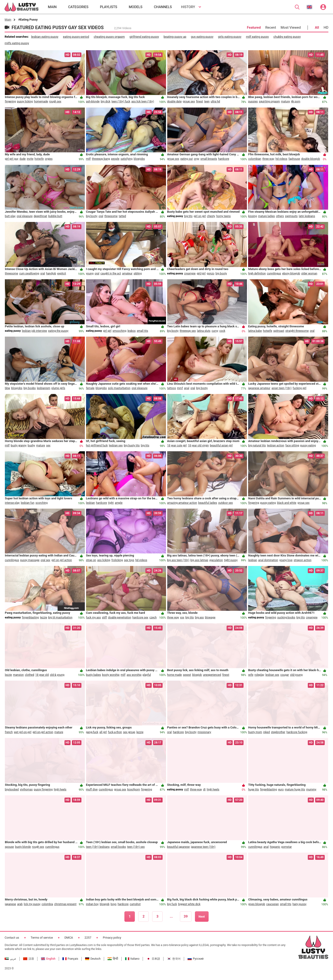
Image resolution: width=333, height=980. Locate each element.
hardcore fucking (297, 732)
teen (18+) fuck (121, 101)
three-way (268, 159)
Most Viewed (291, 28)
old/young (296, 675)
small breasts (209, 159)
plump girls (58, 388)
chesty (211, 216)
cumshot (135, 904)
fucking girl (300, 388)
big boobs (30, 388)
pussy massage (30, 560)
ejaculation (216, 560)
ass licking (104, 560)
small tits (142, 331)
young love (286, 560)
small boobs (118, 847)
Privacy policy (112, 938)
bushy (31, 445)
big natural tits (257, 445)
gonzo (211, 273)
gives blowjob (257, 904)
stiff (104, 617)
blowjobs (139, 159)
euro (281, 790)
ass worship (134, 675)
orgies (49, 159)
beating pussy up (175, 37)
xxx (182, 617)
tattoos (172, 388)
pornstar (287, 847)
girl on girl (200, 216)
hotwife (39, 159)
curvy (215, 331)
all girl (103, 732)
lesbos (131, 331)
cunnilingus (274, 273)
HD (326, 28)
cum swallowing (29, 273)
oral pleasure (25, 216)
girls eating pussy (230, 37)
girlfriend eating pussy (144, 37)
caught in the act (111, 273)
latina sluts (204, 331)
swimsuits (291, 216)
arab (20, 904)
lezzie (43, 617)
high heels (60, 790)
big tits (188, 216)
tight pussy (231, 560)
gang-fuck (92, 732)
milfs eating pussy (17, 43)
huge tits (253, 790)
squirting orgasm (269, 101)
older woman (309, 273)
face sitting (292, 445)
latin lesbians (307, 216)
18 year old (42, 675)
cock (222, 331)
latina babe (255, 331)
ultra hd (215, 101)
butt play (10, 216)
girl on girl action (62, 560)
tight (111, 503)
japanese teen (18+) (203, 847)
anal (187, 388)
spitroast (279, 331)
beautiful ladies (208, 503)
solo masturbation (119, 388)
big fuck (172, 904)
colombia (47, 904)
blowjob (197, 675)
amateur (127, 273)
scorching (41, 503)
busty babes (94, 675)
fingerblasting (30, 617)
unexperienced (212, 675)
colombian (255, 159)
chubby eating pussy (287, 37)
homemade (41, 101)
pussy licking (25, 101)
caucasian (273, 904)
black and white (287, 503)
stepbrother (278, 732)
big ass (199, 617)
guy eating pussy (202, 37)
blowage (210, 617)
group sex (189, 101)
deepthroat (40, 216)
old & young (57, 675)
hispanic (275, 847)
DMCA (69, 938)
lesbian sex (116, 445)
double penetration (120, 617)
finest (200, 101)
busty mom (255, 732)
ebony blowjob (291, 273)
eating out (187, 159)
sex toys (129, 560)
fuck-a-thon (115, 732)
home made (175, 675)
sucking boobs (286, 617)
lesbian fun (28, 503)
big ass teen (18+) (178, 560)
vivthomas (26, 790)
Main (8, 20)
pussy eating (308, 445)
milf (88, 159)
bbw (8, 388)
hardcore (224, 159)
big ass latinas (199, 560)
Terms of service (42, 938)
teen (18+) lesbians (98, 847)
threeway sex (188, 331)
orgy (196, 159)
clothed (30, 675)
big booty (92, 216)
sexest (187, 675)
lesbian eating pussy (45, 37)
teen (207, 101)
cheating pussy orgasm (109, 37)
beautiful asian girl (221, 445)
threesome (111, 216)
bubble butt (55, 216)
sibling (138, 273)
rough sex (55, 101)
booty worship (111, 675)
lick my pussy (32, 904)
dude (23, 159)
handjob (51, 273)
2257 (88, 938)
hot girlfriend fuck (97, 445)
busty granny (19, 445)
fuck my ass (93, 617)
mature (285, 101)
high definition (257, 273)
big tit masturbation (60, 617)
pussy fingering (43, 790)
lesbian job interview (35, 331)
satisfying (126, 159)
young (90, 273)
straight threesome (297, 331)
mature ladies (267, 216)
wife (251, 675)
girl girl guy (12, 159)
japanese (10, 904)
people (115, 159)
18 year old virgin (198, 445)
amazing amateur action (182, 503)
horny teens (223, 216)
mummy (311, 790)
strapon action (303, 560)
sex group (129, 732)
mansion (18, 675)
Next (202, 917)
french (9, 732)
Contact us (12, 938)
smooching (120, 331)
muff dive (92, 790)
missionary (204, 732)
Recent (271, 28)
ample (119, 503)
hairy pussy (299, 904)
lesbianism (43, 388)
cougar (285, 675)
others (280, 216)
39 (186, 916)
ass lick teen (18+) (143, 101)
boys (113, 904)
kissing (253, 216)
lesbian (90, 503)
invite (30, 159)
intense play (12, 503)
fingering (10, 101)
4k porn (296, 101)
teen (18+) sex (136, 847)
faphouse (294, 159)
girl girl (107, 331)
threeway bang (101, 159)
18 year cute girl (177, 445)
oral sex (46, 560)
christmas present (65, 904)
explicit (62, 273)
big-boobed (12, 790)
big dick (106, 101)
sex (48, 445)
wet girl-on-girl (23, 732)
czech (153, 617)
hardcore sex (140, 617)
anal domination (268, 560)
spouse (9, 847)
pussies (253, 101)
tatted (122, 216)
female (90, 388)
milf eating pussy (257, 37)
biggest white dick (189, 904)
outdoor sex (225, 503)
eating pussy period (76, 37)
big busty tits (132, 445)
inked (267, 732)
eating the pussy (58, 331)
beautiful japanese (179, 847)
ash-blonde (93, 101)
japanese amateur (259, 388)
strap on (91, 560)
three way (173, 617)
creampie (190, 273)
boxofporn (134, 790)
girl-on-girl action (43, 732)
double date (174, 101)
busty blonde (23, 847)
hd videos (281, 159)
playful (147, 675)
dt (204, 790)
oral (101, 216)
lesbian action (276, 445)
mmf (180, 388)
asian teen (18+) (282, 388)
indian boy (92, 904)
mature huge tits (295, 790)
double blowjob (310, 159)
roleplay (259, 675)
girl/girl (201, 273)
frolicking (117, 560)
